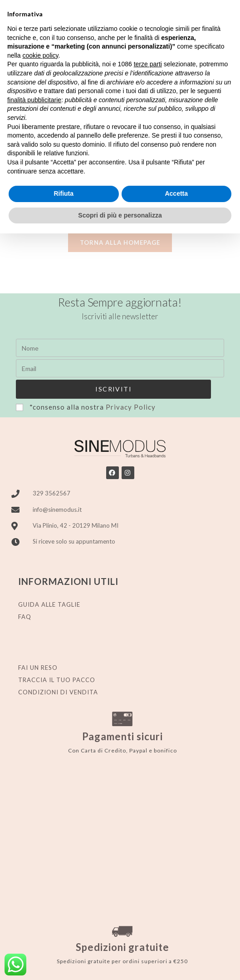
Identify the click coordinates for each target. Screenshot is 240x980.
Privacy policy (95, 961)
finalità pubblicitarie (34, 100)
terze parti (148, 64)
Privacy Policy (131, 420)
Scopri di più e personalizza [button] (120, 215)
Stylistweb (209, 961)
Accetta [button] (176, 193)
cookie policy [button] (40, 55)
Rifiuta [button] (64, 193)
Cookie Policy (139, 961)
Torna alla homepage (120, 255)
